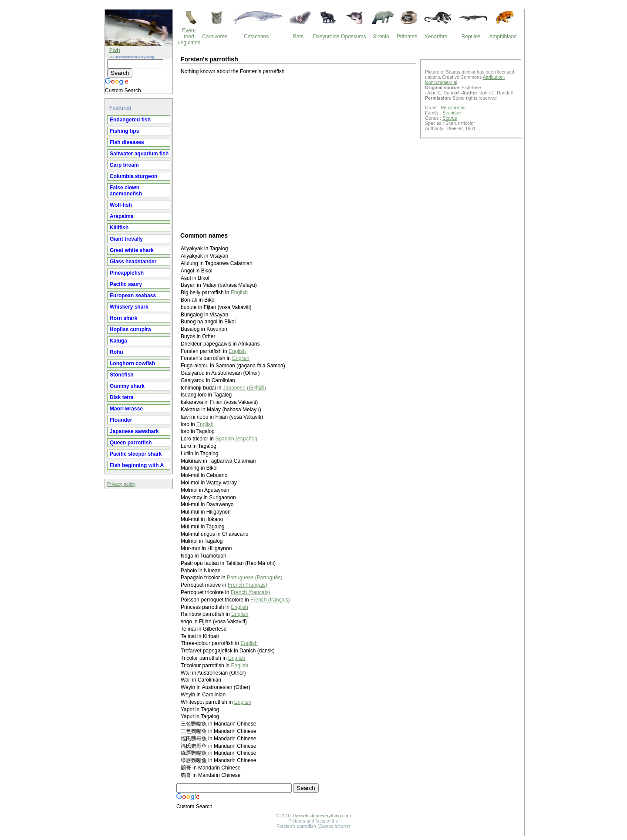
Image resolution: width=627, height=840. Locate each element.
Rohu (116, 352)
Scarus (450, 118)
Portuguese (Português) (255, 578)
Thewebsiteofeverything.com (321, 816)
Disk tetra (122, 397)
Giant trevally (126, 239)
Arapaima (122, 216)
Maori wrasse (126, 409)
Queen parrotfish (131, 443)
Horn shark (123, 318)
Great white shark (132, 250)
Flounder (121, 420)
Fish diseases (127, 142)
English (239, 292)
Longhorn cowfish (132, 363)
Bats (298, 37)
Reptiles (471, 37)
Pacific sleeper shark (136, 454)
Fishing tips (124, 131)
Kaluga (118, 341)
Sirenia (381, 37)
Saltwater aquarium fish (139, 154)
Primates (407, 37)
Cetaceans (256, 37)
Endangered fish (130, 120)
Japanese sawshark (134, 431)
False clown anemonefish (126, 191)
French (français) (248, 585)
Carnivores (215, 37)
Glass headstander (133, 262)
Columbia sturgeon (133, 176)
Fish (115, 50)
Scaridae (452, 113)
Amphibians (503, 37)
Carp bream (124, 165)
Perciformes (453, 108)
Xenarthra (436, 37)
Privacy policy (121, 484)
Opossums (353, 37)
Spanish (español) (236, 439)
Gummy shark (127, 386)
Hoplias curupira (130, 329)
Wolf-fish (121, 205)
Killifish (119, 228)
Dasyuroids (326, 37)
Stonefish (122, 375)
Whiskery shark (129, 307)
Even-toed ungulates (189, 37)
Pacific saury (126, 284)
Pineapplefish (127, 273)
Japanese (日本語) (244, 388)
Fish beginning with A (137, 465)
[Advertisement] (298, 153)
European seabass (133, 296)
